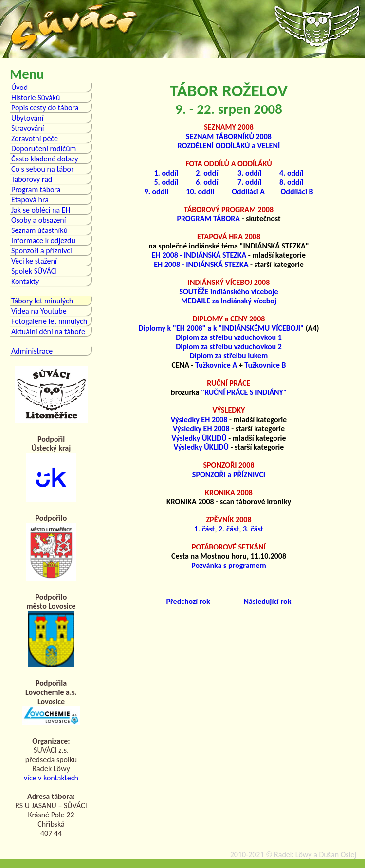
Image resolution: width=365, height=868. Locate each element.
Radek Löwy (293, 855)
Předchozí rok (188, 601)
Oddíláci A (248, 191)
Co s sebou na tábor (42, 169)
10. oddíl (200, 191)
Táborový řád (32, 179)
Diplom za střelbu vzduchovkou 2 (229, 346)
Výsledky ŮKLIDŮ (199, 438)
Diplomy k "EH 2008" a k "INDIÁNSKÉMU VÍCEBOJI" (221, 328)
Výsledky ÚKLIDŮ (201, 447)
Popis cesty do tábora (45, 108)
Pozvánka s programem (228, 565)
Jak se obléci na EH (41, 210)
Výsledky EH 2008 (199, 419)
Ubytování (27, 118)
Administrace (32, 351)
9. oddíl (157, 191)
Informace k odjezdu (43, 240)
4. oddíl (292, 173)
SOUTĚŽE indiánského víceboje (228, 292)
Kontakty (25, 281)
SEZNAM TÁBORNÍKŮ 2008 (229, 136)
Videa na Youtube (39, 311)
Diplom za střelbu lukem (229, 356)
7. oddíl (250, 182)
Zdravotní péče (35, 138)
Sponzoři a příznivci (42, 251)
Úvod (19, 87)
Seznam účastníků (39, 230)
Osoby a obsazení (38, 220)
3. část (253, 529)
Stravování (28, 128)
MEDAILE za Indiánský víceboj (229, 301)
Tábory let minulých (42, 301)
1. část (204, 529)
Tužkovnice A (216, 365)
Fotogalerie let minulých (49, 321)
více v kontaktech (51, 778)
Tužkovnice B (265, 365)
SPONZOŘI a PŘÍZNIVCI (229, 474)
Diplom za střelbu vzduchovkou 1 (229, 337)
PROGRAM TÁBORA (208, 219)
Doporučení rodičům (44, 149)
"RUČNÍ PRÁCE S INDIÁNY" (244, 392)
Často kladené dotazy (45, 159)
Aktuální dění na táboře (48, 331)
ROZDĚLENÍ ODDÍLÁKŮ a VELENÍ (229, 146)
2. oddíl (208, 173)
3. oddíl (250, 173)
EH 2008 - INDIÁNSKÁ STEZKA (199, 255)
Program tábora (36, 189)
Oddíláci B (297, 191)
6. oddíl (208, 182)
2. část (229, 529)
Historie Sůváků (36, 97)
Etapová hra (30, 200)
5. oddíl (166, 182)
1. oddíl (166, 173)
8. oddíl (292, 182)
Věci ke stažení (34, 261)
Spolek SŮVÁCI (34, 271)
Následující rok (267, 601)
